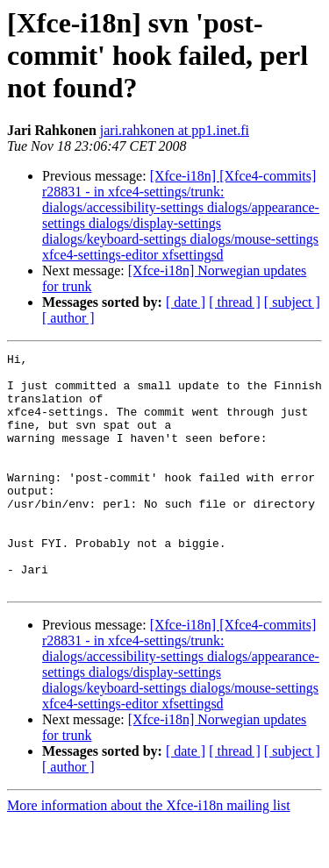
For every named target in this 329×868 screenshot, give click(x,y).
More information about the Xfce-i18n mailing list (149, 853)
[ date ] (186, 302)
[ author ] (68, 318)
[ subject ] (292, 302)
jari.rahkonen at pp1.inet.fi (175, 130)
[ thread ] (235, 302)
